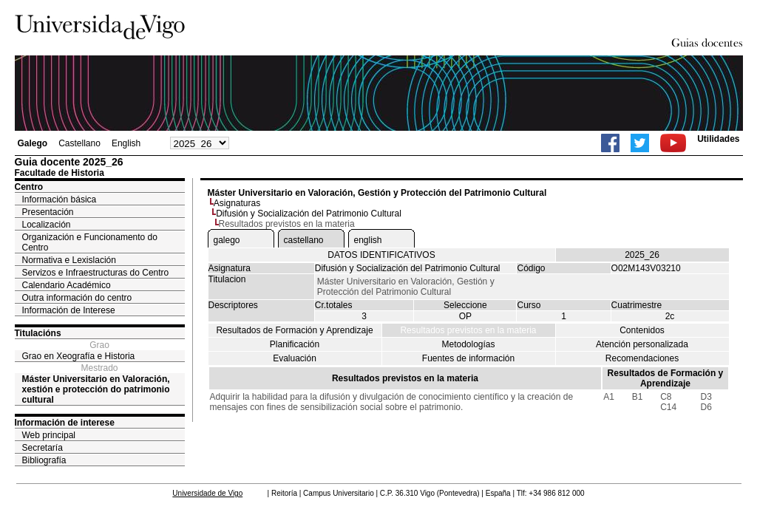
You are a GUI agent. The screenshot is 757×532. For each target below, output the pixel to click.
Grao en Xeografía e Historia (79, 356)
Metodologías (468, 344)
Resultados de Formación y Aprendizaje (294, 330)
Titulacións (38, 333)
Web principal (49, 435)
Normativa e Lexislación (69, 260)
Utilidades (718, 139)
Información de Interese (69, 310)
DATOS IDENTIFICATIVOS (381, 255)
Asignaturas (237, 203)
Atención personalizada (642, 344)
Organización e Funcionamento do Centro (90, 242)
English (126, 143)
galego (227, 240)
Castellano (79, 143)
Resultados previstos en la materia (468, 330)
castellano (304, 240)
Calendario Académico (67, 285)
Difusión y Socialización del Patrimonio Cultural (309, 214)
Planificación (295, 344)
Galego (33, 143)
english (368, 240)
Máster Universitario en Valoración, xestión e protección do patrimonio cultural (96, 389)
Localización (47, 225)
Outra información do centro (77, 298)
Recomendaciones (642, 358)
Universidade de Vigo (207, 493)
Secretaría (43, 448)
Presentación (48, 212)
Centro (29, 187)
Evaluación (295, 358)
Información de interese (65, 423)
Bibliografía (44, 460)
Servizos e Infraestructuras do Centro (96, 273)
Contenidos (642, 330)
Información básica (60, 199)
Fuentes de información (468, 358)
